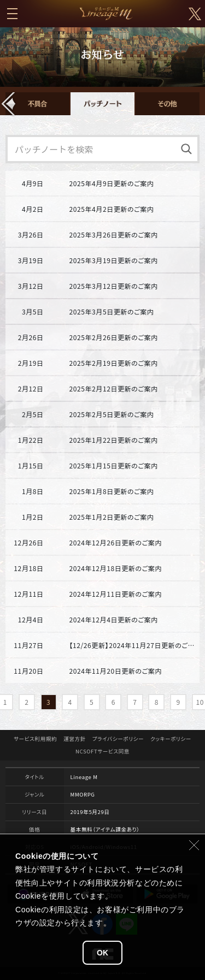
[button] (9, 104)
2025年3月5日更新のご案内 (111, 311)
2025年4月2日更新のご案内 (111, 209)
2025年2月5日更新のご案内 (111, 414)
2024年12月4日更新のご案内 (113, 619)
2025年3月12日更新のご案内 (113, 286)
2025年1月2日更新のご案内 (111, 517)
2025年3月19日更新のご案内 (113, 260)
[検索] (186, 149)
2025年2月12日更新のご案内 (113, 388)
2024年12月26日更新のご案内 (115, 542)
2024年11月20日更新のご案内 (115, 671)
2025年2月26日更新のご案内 (113, 337)
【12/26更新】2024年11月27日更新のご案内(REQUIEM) (133, 645)
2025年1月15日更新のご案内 (113, 465)
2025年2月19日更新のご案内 (113, 363)
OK (102, 953)
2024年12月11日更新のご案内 (115, 594)
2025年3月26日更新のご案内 (113, 234)
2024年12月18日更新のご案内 (115, 568)
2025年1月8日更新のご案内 (111, 491)
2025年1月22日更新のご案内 (113, 440)
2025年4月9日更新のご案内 (111, 183)
